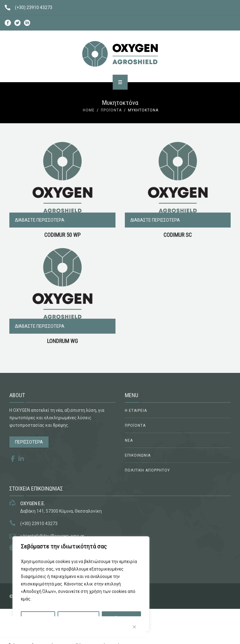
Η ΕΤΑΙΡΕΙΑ (136, 411)
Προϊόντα (111, 110)
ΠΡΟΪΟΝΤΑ (135, 425)
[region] (81, 584)
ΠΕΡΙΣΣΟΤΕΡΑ (29, 442)
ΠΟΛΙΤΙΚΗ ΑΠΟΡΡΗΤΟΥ (147, 470)
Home (89, 110)
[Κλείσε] (134, 627)
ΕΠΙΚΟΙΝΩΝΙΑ (138, 455)
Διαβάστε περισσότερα (40, 220)
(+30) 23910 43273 (26, 7)
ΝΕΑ (129, 440)
